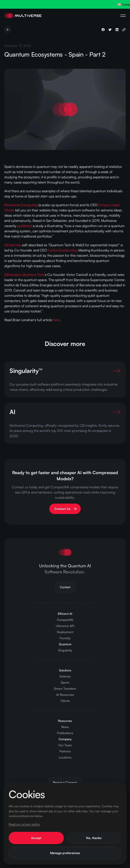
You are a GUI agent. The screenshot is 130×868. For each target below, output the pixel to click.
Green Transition (65, 689)
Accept (36, 838)
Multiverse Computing (21, 205)
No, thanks (94, 838)
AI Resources (65, 695)
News (65, 727)
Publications (65, 733)
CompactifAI (65, 620)
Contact (65, 587)
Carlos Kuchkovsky (62, 250)
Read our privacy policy (24, 824)
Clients (65, 701)
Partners (65, 751)
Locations (65, 757)
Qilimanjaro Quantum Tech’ (25, 275)
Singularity (65, 650)
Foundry (65, 638)
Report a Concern (65, 782)
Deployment (65, 632)
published (25, 226)
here (56, 320)
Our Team (65, 745)
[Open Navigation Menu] (123, 16)
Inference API (65, 626)
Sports (65, 682)
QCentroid (12, 245)
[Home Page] (23, 16)
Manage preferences (65, 853)
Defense (65, 676)
